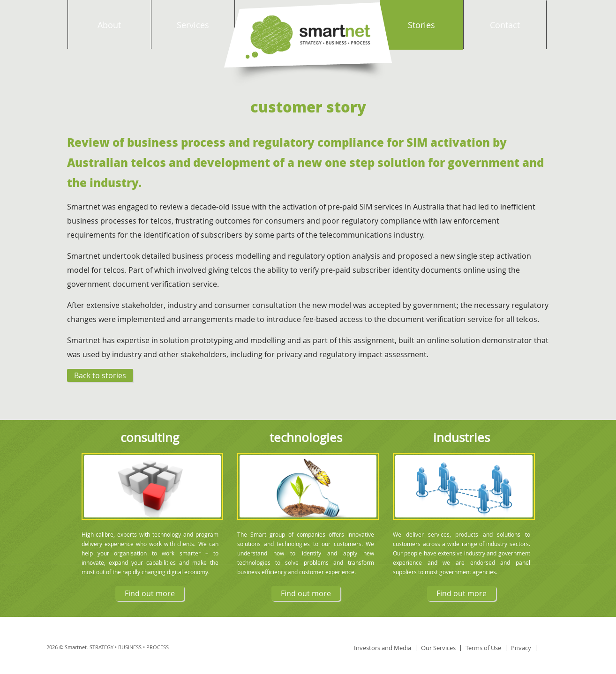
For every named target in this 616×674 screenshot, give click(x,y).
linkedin (553, 648)
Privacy (521, 648)
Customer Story (308, 107)
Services (193, 25)
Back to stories (100, 375)
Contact (505, 25)
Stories (421, 25)
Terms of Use (483, 648)
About (109, 25)
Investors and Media (383, 648)
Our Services (438, 648)
